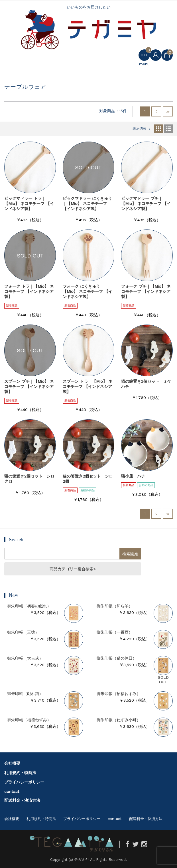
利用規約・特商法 (20, 773)
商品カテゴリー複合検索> (73, 569)
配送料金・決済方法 (22, 800)
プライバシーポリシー (24, 782)
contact (12, 792)
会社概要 (12, 763)
